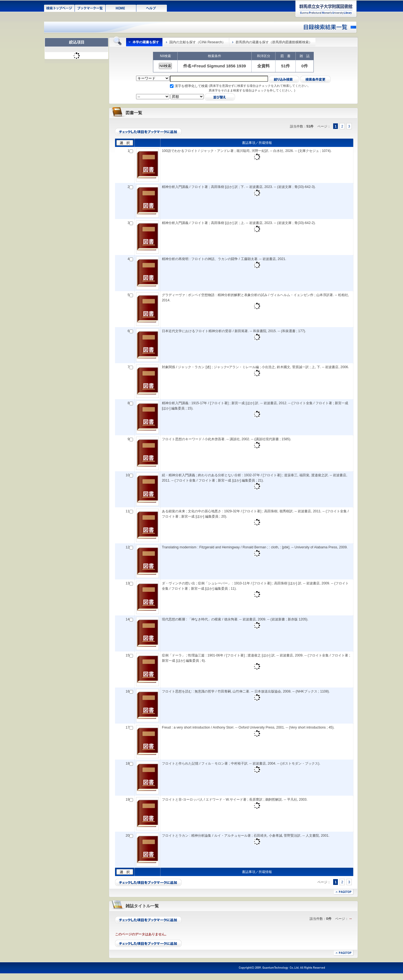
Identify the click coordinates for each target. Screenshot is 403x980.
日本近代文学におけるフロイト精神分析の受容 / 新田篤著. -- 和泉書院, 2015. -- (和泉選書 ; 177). (234, 331)
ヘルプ (152, 8)
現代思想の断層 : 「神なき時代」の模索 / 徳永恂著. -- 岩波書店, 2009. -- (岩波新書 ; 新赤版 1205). (235, 619)
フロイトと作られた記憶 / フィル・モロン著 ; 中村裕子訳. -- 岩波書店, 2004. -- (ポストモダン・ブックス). (241, 763)
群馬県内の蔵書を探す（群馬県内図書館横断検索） (274, 42)
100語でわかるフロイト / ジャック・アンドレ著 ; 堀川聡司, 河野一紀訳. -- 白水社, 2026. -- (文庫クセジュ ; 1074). (247, 151)
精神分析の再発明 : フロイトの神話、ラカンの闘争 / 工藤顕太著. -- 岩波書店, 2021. (224, 259)
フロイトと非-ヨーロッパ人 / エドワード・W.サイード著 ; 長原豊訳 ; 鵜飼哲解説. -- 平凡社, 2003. (235, 800)
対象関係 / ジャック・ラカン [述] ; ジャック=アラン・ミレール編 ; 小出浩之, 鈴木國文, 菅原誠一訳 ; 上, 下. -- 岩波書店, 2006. (255, 367)
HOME (121, 8)
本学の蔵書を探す (146, 42)
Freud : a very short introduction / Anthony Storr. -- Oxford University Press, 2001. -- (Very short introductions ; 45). (248, 727)
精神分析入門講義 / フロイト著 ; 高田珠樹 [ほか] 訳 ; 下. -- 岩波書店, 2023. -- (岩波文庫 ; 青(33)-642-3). (239, 187)
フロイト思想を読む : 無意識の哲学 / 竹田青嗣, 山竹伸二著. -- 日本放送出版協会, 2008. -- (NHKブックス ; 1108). (246, 691)
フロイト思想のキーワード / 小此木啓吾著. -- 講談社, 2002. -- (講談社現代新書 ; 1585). (227, 439)
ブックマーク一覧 (90, 8)
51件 (285, 66)
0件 (304, 66)
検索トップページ (59, 8)
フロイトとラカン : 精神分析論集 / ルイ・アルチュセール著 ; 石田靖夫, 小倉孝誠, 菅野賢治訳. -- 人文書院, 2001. (246, 836)
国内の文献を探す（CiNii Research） (197, 42)
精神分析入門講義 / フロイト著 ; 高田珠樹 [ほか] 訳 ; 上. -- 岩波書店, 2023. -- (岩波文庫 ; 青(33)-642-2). (239, 223)
